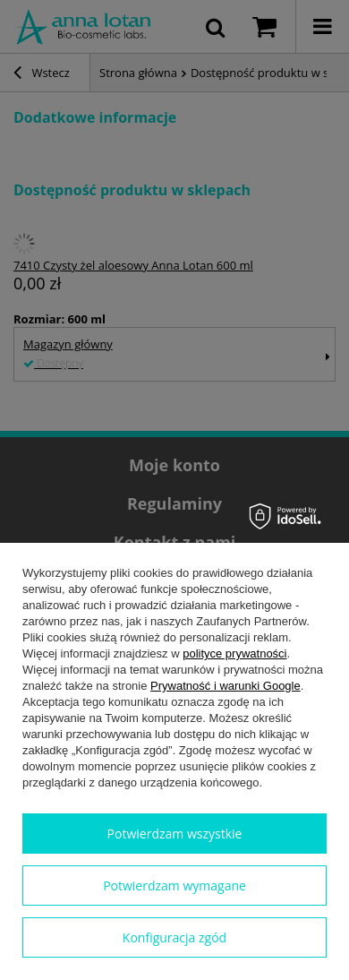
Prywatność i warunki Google (226, 686)
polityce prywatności (234, 653)
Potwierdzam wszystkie (175, 834)
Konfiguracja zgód (174, 937)
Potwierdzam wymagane (174, 885)
